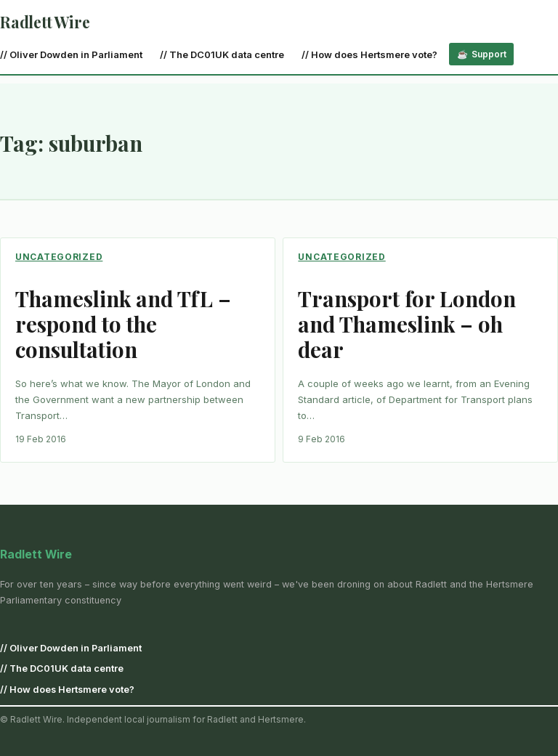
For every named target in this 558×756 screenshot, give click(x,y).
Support (489, 54)
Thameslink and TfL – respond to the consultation (123, 324)
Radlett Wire (45, 22)
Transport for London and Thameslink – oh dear (407, 324)
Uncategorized (59, 257)
